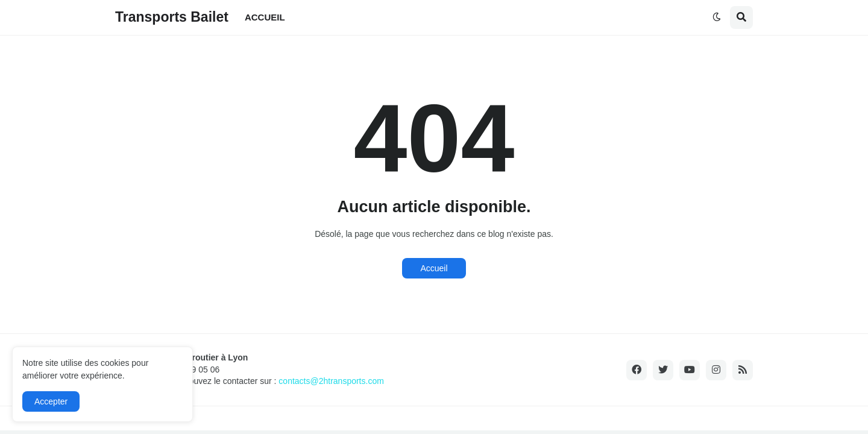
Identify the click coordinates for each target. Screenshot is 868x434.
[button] (717, 17)
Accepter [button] (51, 401)
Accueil (434, 268)
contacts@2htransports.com (331, 381)
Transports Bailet (172, 17)
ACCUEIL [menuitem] (265, 17)
